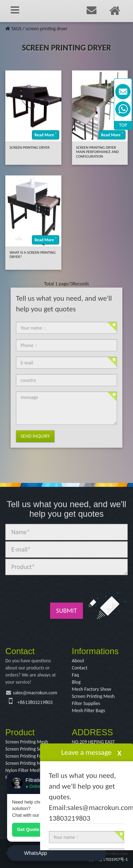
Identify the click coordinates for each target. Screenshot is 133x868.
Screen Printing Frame (27, 756)
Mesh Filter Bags (89, 711)
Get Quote (28, 829)
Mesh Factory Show (92, 689)
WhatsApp (36, 853)
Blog (76, 682)
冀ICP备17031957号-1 (108, 859)
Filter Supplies (86, 703)
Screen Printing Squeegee (31, 749)
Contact (80, 668)
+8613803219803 (35, 702)
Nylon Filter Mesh (23, 770)
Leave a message (87, 752)
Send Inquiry (35, 436)
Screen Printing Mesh (93, 696)
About (78, 661)
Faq (76, 675)
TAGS (16, 29)
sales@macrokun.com (35, 693)
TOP (123, 125)
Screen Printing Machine (30, 763)
